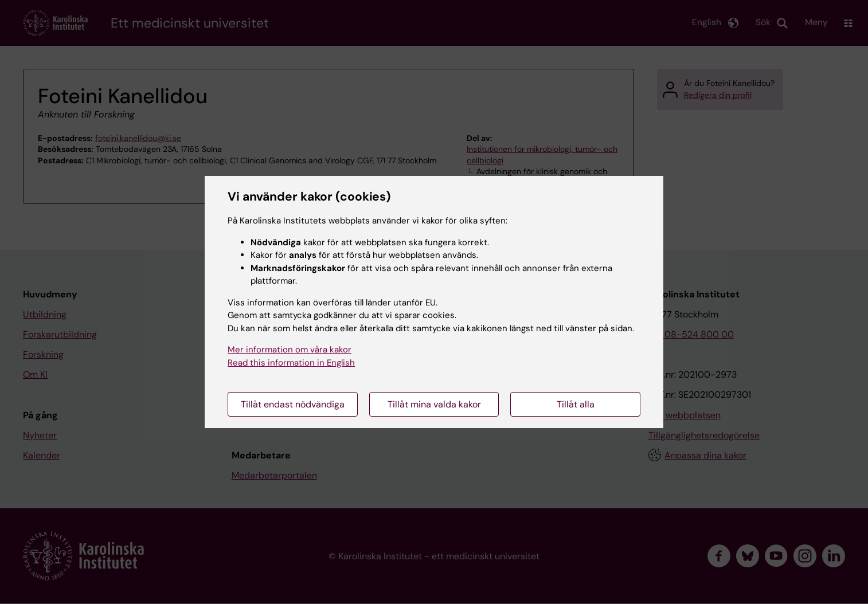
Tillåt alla (576, 404)
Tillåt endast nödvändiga (293, 404)
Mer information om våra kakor (290, 350)
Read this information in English (291, 363)
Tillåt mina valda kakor (434, 404)
